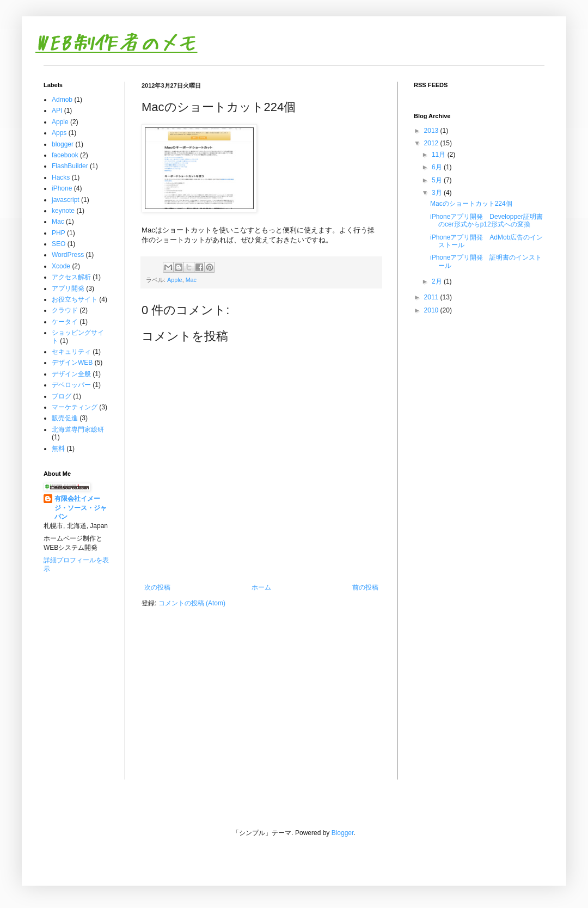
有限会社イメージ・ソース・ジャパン (81, 508)
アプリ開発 (68, 289)
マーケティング (75, 407)
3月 (438, 193)
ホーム (261, 587)
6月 (438, 167)
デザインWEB (72, 363)
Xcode (61, 266)
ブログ (62, 396)
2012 (432, 143)
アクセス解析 (71, 277)
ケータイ (65, 322)
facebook (65, 155)
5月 (438, 180)
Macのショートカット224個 (471, 204)
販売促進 (65, 418)
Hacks (61, 177)
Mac (191, 280)
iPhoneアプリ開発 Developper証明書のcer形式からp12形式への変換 (486, 220)
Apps (59, 133)
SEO (59, 244)
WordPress (68, 255)
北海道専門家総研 (78, 430)
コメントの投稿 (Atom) (192, 603)
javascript (66, 200)
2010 (432, 310)
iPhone (62, 188)
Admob (62, 100)
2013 (432, 131)
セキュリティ (71, 352)
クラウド (65, 310)
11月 (440, 155)
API (57, 111)
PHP (59, 233)
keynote (63, 211)
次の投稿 (157, 587)
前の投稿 (365, 587)
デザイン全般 (71, 374)
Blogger (343, 833)
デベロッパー (71, 385)
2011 (432, 297)
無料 (58, 449)
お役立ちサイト (75, 299)
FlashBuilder (70, 166)
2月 (438, 281)
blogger (63, 144)
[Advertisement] (78, 624)
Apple (175, 280)
